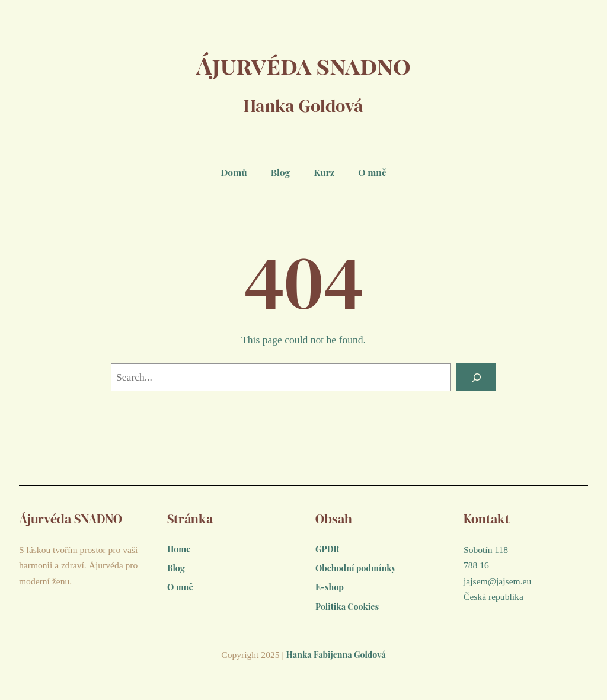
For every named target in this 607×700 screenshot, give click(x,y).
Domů (234, 172)
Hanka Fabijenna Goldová (336, 661)
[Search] (475, 378)
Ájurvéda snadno (304, 63)
